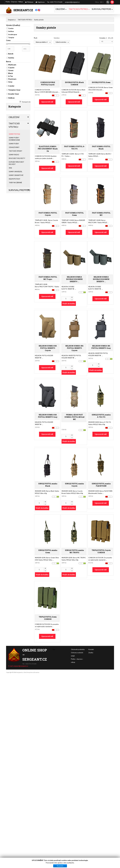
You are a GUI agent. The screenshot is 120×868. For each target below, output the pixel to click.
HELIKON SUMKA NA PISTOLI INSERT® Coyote (48, 348)
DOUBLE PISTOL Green (101, 82)
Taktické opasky (15, 151)
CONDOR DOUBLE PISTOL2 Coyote (48, 83)
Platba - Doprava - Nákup (14, 2)
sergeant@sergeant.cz (72, 2)
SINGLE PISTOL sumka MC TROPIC (74, 551)
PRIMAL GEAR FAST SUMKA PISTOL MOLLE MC (74, 417)
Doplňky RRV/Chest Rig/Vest (16, 163)
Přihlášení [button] (29, 2)
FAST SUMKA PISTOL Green (74, 214)
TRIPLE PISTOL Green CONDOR (48, 618)
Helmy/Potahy (14, 179)
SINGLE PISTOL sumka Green (48, 551)
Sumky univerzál (16, 172)
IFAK (10, 168)
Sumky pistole (14, 134)
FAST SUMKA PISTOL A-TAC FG (74, 147)
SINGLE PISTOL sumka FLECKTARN (101, 485)
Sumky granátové (16, 175)
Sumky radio (14, 155)
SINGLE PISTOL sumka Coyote (74, 485)
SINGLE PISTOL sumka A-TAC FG (101, 416)
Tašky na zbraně (15, 183)
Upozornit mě (47, 102)
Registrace (40, 2)
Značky (91, 647)
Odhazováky (14, 147)
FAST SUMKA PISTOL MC (101, 214)
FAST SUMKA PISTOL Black (101, 147)
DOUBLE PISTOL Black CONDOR (74, 83)
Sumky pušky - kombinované (14, 139)
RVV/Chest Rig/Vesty (17, 158)
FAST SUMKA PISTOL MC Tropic (48, 278)
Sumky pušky (14, 144)
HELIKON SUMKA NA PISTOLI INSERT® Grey (101, 347)
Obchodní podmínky (93, 649)
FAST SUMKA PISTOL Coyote (48, 214)
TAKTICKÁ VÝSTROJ (79, 9)
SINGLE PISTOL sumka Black (48, 485)
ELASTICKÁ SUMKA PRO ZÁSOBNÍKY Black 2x (48, 149)
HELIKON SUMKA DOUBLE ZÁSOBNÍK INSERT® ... (74, 279)
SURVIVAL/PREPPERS (102, 9)
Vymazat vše (26, 102)
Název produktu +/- (42, 42)
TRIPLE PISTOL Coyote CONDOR (101, 551)
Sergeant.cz (12, 20)
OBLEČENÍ (61, 9)
